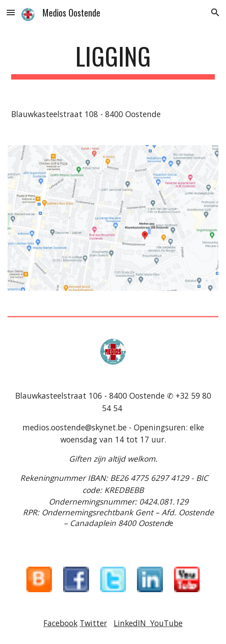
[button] (11, 12)
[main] (113, 60)
